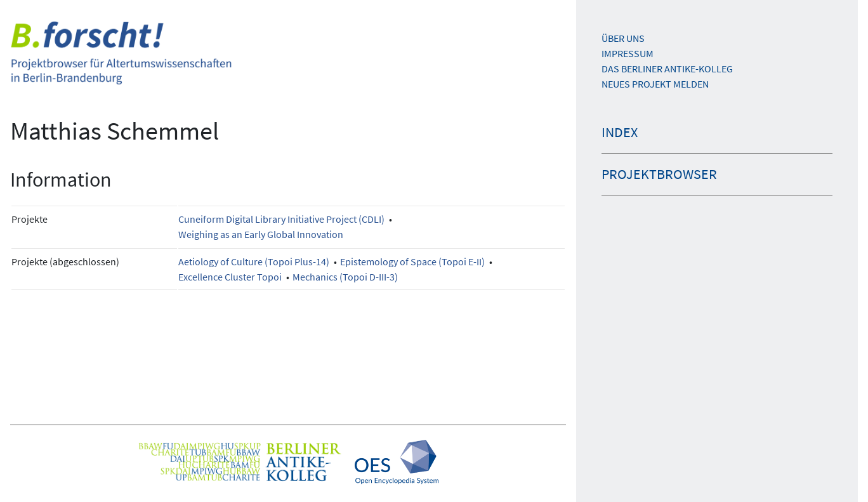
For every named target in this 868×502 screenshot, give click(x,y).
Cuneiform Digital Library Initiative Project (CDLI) (281, 219)
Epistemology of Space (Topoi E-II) (412, 261)
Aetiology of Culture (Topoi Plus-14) (254, 261)
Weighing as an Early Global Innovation (261, 234)
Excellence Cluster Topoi (230, 277)
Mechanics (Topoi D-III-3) (345, 277)
